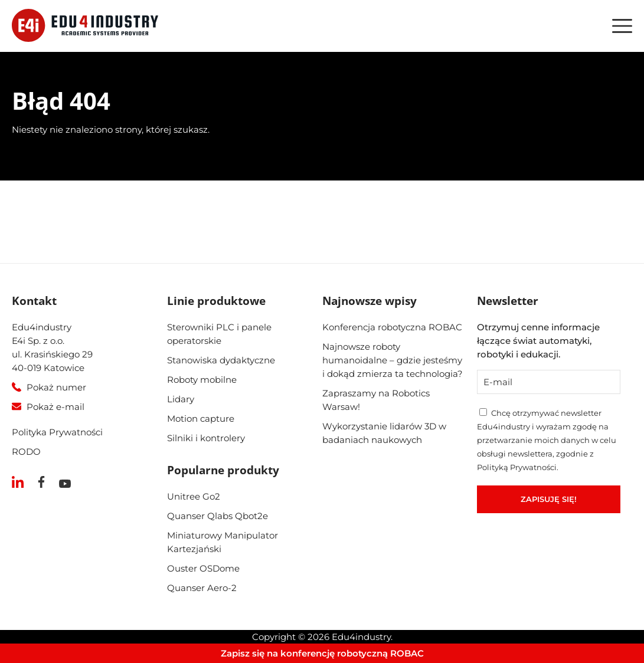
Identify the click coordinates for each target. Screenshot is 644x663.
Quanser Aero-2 (202, 588)
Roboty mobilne (202, 380)
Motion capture (201, 419)
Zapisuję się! (549, 499)
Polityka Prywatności (57, 432)
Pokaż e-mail (55, 407)
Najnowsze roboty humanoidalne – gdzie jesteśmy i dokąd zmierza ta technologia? (393, 360)
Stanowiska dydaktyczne (221, 360)
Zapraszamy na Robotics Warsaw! (376, 400)
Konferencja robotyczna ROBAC (392, 327)
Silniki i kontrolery (206, 438)
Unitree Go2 (194, 496)
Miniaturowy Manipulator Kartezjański (223, 542)
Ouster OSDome (203, 568)
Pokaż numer (56, 387)
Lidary (181, 399)
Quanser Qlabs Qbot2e (218, 516)
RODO (26, 452)
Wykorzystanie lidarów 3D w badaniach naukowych (384, 433)
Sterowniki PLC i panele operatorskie (219, 334)
